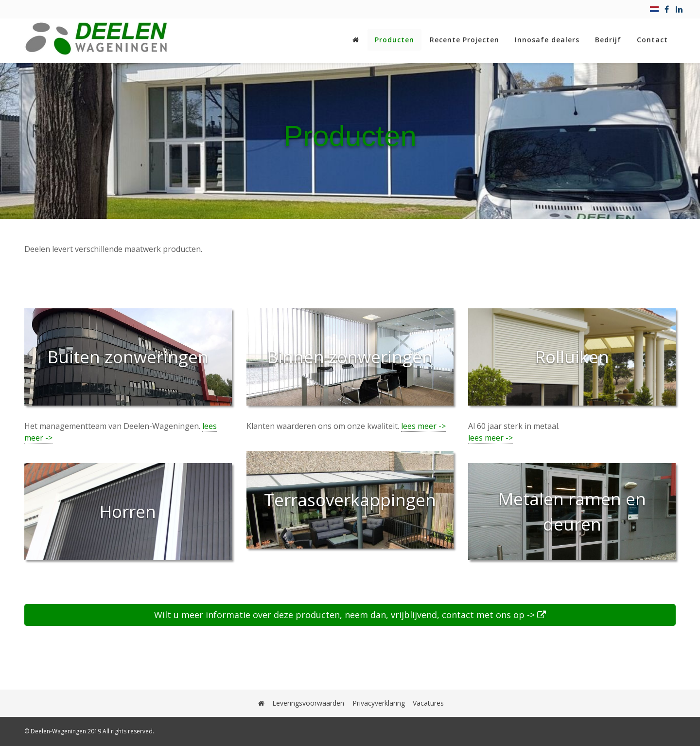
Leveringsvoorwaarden (309, 703)
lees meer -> (423, 426)
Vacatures (428, 703)
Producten (394, 40)
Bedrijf (608, 40)
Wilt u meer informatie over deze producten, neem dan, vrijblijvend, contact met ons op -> (350, 615)
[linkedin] (679, 9)
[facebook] (667, 9)
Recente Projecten (464, 40)
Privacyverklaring (379, 703)
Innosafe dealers (547, 40)
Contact (652, 40)
